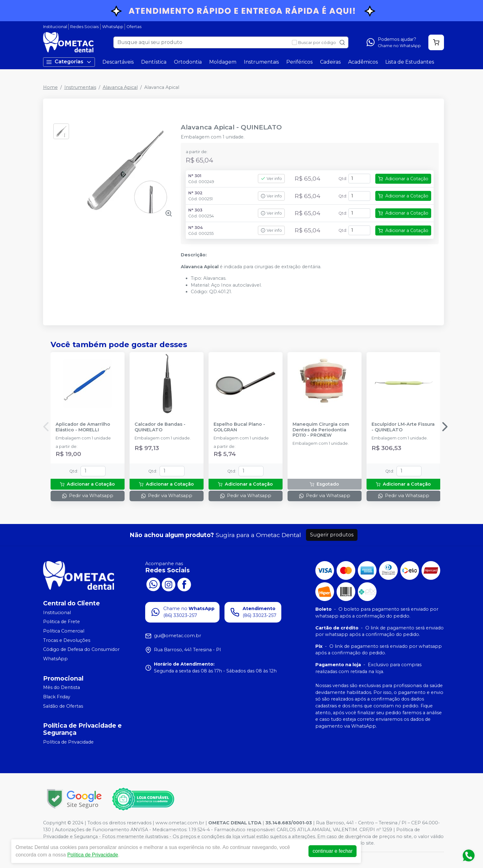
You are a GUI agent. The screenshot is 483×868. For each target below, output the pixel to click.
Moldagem (223, 62)
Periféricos (299, 62)
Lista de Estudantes (410, 62)
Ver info (271, 179)
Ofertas (134, 27)
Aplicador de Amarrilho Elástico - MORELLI (83, 427)
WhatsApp (113, 27)
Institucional (55, 27)
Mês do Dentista (62, 688)
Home (50, 87)
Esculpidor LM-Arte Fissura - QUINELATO (403, 427)
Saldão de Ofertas (63, 706)
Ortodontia (188, 62)
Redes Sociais (84, 27)
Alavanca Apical (120, 87)
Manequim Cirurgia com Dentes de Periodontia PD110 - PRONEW (321, 430)
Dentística (154, 62)
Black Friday (57, 697)
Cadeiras (330, 62)
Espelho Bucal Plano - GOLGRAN (239, 427)
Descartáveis (118, 62)
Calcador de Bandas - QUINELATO (160, 427)
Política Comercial (64, 631)
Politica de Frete (62, 622)
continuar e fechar (333, 851)
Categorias (69, 62)
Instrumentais (261, 62)
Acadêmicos (363, 62)
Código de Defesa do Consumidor (81, 649)
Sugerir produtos (332, 535)
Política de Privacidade (68, 742)
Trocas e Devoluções (67, 640)
